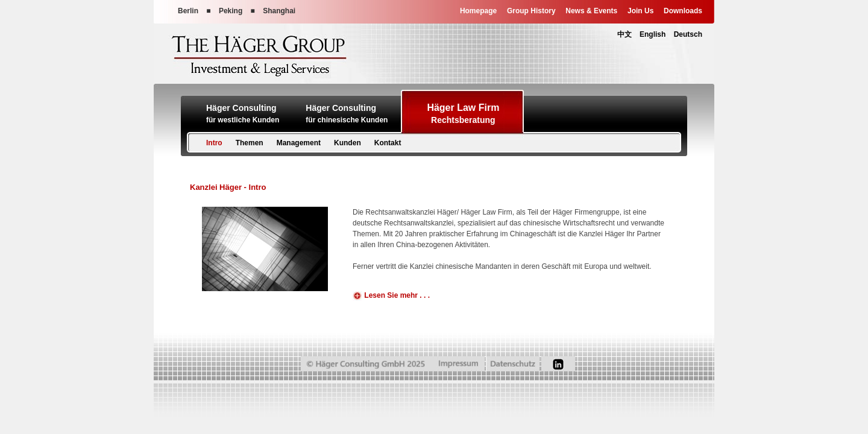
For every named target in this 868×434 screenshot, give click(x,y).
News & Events (591, 11)
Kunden (348, 143)
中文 (624, 34)
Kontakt (388, 143)
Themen (250, 143)
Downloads (683, 11)
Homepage (478, 11)
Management (299, 143)
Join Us (640, 11)
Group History (531, 11)
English (653, 34)
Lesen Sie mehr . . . (391, 296)
